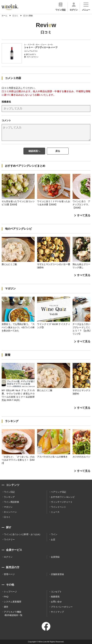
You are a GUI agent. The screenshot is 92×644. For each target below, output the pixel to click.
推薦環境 (55, 597)
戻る (58, 151)
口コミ (7, 517)
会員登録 (55, 557)
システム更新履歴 (13, 602)
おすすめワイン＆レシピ (63, 497)
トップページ (10, 592)
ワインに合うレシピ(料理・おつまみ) (22, 534)
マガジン (8, 507)
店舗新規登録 (57, 574)
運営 (6, 607)
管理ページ (9, 574)
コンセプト (56, 592)
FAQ (6, 597)
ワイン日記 (9, 492)
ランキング (9, 497)
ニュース (55, 512)
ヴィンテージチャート (62, 502)
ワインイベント (58, 507)
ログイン (8, 557)
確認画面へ (34, 151)
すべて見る (82, 215)
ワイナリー (9, 540)
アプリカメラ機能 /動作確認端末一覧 (13, 614)
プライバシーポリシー (62, 607)
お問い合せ (56, 602)
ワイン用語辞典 (11, 502)
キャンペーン (10, 512)
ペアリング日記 (58, 492)
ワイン (54, 534)
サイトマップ (57, 612)
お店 (53, 540)
